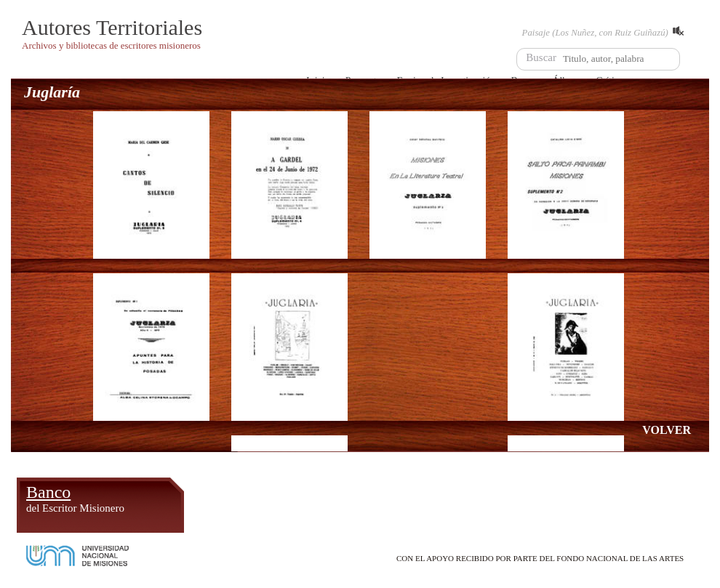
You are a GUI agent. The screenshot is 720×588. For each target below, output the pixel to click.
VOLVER (667, 430)
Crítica (423, 499)
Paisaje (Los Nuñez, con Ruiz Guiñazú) (603, 32)
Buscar (541, 57)
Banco (75, 499)
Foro (567, 499)
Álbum (224, 499)
